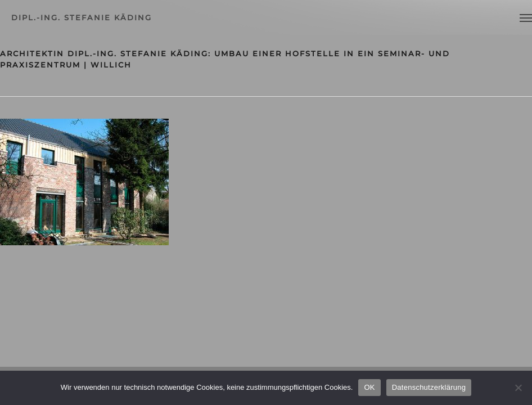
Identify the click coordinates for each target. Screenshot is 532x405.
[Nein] (518, 388)
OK (369, 387)
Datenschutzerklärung (429, 387)
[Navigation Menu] (526, 17)
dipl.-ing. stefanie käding (82, 17)
